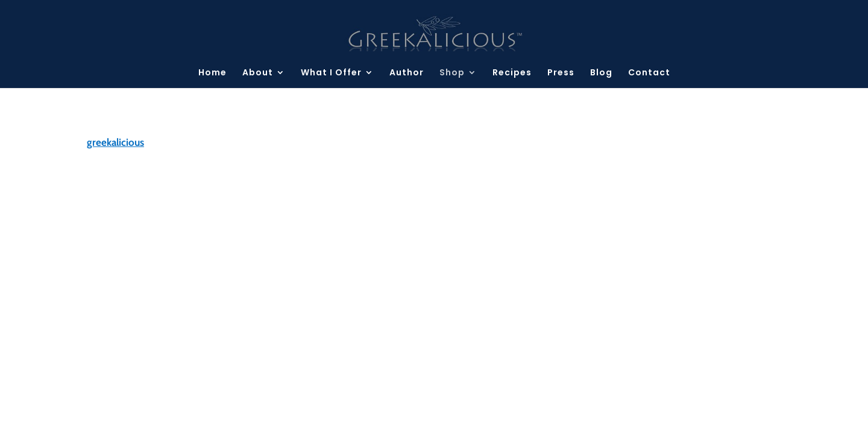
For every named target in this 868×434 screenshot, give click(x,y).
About (258, 73)
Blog (601, 73)
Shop (452, 73)
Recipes (512, 73)
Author (407, 73)
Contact (649, 73)
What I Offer (331, 73)
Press (561, 73)
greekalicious (115, 142)
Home (212, 73)
